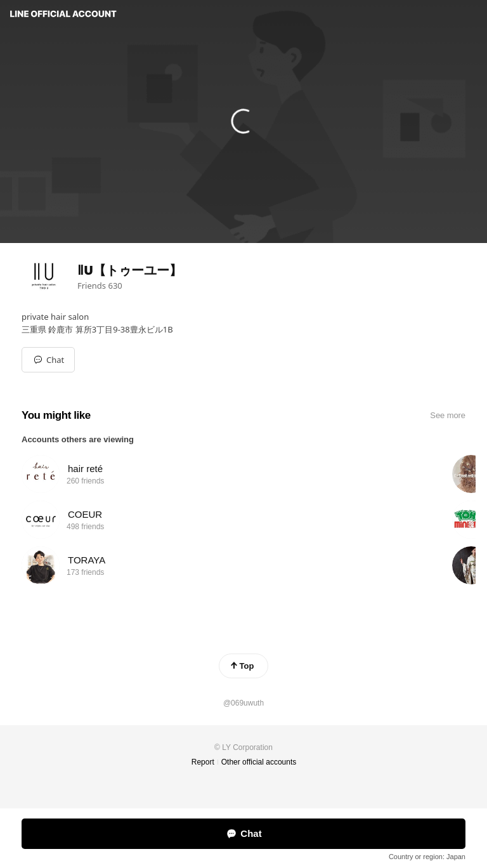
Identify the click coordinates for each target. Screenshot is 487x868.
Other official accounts (259, 762)
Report (203, 762)
